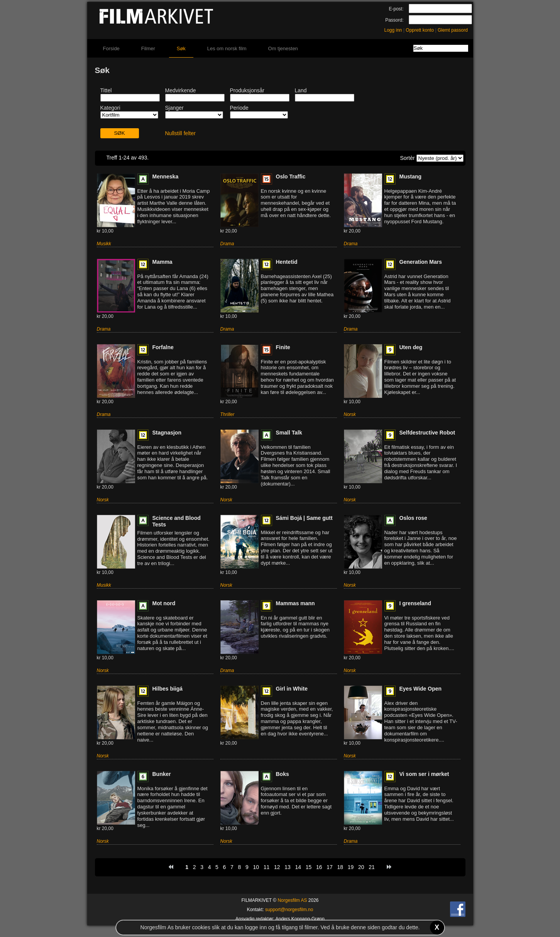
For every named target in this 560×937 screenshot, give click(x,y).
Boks (283, 774)
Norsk (350, 414)
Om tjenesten (283, 48)
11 (267, 867)
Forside (111, 48)
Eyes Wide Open (421, 689)
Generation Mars (421, 262)
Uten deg (411, 347)
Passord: (394, 20)
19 (351, 867)
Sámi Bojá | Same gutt (304, 518)
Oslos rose (413, 518)
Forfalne (163, 347)
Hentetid (287, 262)
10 (256, 867)
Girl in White (292, 689)
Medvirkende (181, 90)
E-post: (396, 9)
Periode (239, 108)
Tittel (106, 90)
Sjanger (174, 108)
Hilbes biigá (168, 689)
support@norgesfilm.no (289, 910)
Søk (181, 48)
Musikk (104, 244)
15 (309, 867)
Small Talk (289, 433)
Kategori (110, 108)
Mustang (411, 177)
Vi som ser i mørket (424, 774)
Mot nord (164, 603)
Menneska (166, 177)
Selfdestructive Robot (427, 433)
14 (298, 867)
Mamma (162, 262)
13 (288, 867)
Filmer (148, 48)
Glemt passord (453, 30)
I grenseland (415, 603)
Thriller (228, 414)
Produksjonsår (247, 90)
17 (330, 867)
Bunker (162, 774)
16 (319, 867)
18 (340, 867)
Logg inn (393, 30)
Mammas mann (295, 603)
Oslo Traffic (291, 177)
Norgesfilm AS (292, 900)
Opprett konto (420, 30)
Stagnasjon (167, 433)
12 (277, 867)
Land (301, 90)
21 (372, 867)
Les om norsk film (227, 48)
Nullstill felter (180, 133)
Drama (227, 244)
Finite (283, 347)
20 (361, 867)
